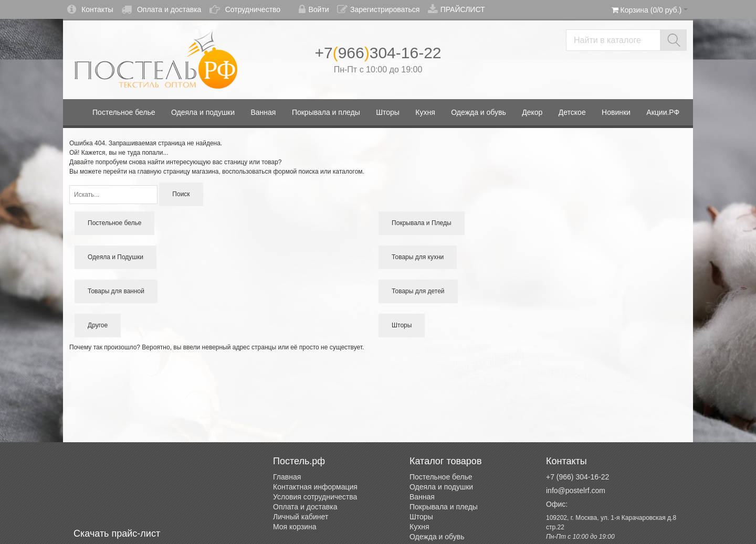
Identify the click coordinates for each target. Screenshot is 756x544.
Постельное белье (441, 477)
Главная (287, 477)
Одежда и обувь (437, 537)
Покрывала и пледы (444, 507)
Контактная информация (315, 487)
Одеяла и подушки (441, 487)
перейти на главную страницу (146, 172)
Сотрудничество (245, 9)
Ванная (422, 497)
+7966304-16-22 (378, 53)
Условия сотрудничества (315, 497)
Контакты (90, 9)
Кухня (419, 527)
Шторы (421, 517)
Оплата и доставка (161, 9)
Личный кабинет (301, 517)
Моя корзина (295, 527)
